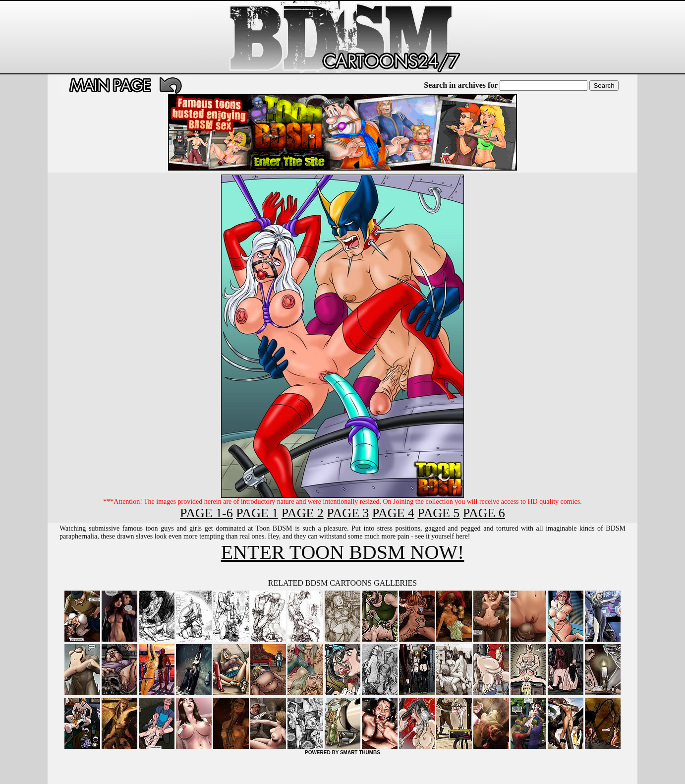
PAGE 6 (484, 513)
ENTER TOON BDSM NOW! (343, 552)
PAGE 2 (303, 513)
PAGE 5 (438, 513)
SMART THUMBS (360, 753)
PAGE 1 (257, 513)
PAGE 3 (348, 513)
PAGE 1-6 (206, 513)
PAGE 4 (393, 513)
